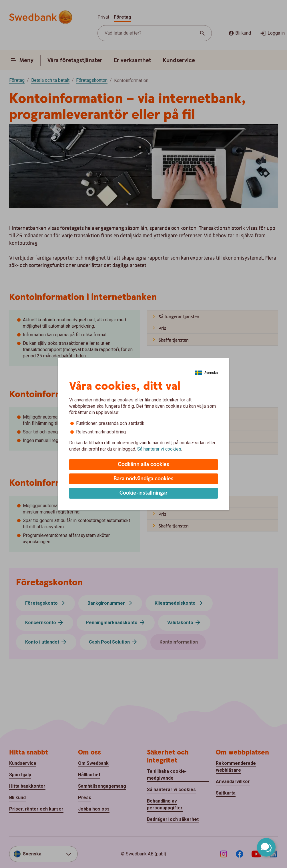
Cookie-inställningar (144, 493)
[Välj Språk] (207, 373)
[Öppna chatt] (266, 847)
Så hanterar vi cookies (159, 449)
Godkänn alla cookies (143, 464)
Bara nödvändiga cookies (143, 479)
